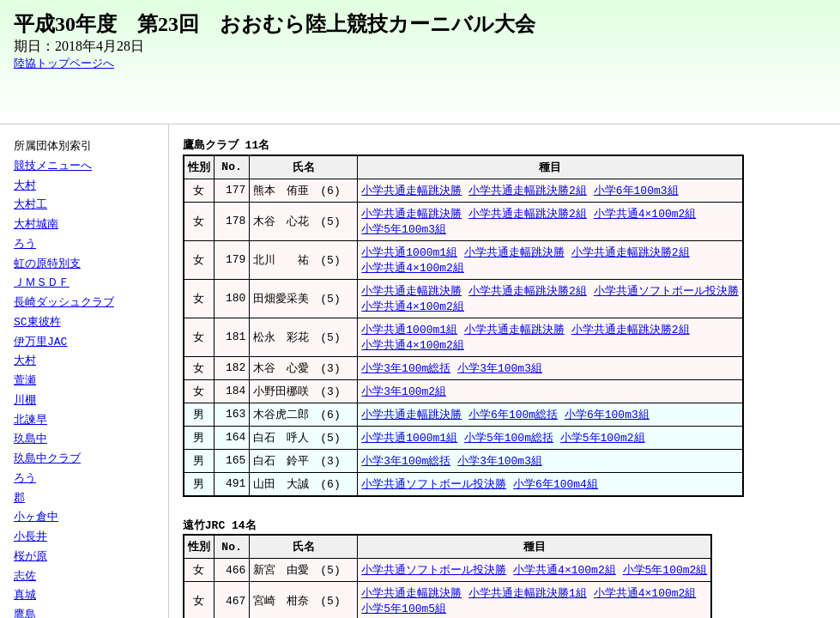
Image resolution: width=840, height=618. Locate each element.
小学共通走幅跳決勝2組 (528, 191)
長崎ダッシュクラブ (64, 303)
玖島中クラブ (47, 459)
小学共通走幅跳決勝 (411, 191)
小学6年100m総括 (513, 425)
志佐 (25, 577)
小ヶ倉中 (36, 518)
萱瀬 (25, 381)
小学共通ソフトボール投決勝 (666, 296)
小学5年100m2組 (603, 449)
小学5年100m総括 (509, 449)
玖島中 (30, 439)
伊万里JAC (40, 342)
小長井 (30, 537)
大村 (25, 186)
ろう (25, 245)
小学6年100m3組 (636, 191)
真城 (25, 596)
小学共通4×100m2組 (645, 215)
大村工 (30, 205)
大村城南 (36, 225)
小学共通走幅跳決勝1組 (528, 609)
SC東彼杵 (37, 323)
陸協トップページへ (64, 64)
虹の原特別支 (47, 264)
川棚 (25, 401)
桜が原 (30, 557)
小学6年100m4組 (556, 497)
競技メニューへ (53, 167)
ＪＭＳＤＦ (42, 283)
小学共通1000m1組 (409, 256)
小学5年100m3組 (404, 232)
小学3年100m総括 (406, 377)
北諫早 (30, 421)
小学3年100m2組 (404, 401)
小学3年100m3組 (500, 377)
